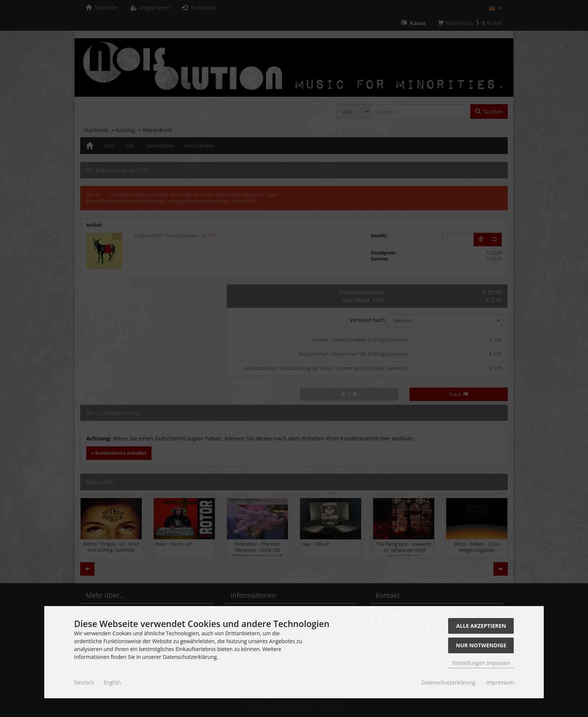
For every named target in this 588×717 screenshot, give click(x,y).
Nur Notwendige (481, 645)
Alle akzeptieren (481, 626)
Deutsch (84, 682)
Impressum (500, 682)
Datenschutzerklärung (448, 682)
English (112, 682)
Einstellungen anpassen (481, 663)
